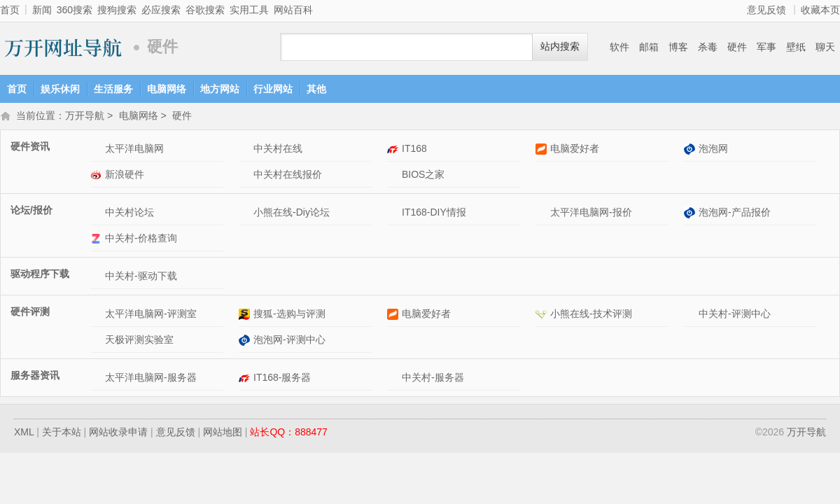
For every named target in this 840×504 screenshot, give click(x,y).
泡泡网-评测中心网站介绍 (246, 341)
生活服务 (113, 89)
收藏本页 (820, 10)
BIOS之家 (423, 176)
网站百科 (293, 10)
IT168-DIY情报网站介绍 (394, 214)
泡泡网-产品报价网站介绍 (691, 214)
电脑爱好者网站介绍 (543, 150)
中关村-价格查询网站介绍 (98, 240)
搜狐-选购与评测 (289, 315)
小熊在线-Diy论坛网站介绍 (246, 214)
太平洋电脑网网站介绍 (98, 150)
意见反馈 (766, 10)
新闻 (42, 10)
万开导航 (63, 47)
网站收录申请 (118, 433)
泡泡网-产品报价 (735, 213)
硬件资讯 (30, 148)
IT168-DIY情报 (434, 213)
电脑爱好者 (575, 150)
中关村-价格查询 (141, 239)
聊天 (825, 47)
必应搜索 (161, 10)
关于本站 (62, 433)
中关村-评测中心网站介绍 (691, 315)
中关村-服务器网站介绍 (394, 379)
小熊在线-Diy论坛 (292, 213)
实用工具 (249, 10)
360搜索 (75, 10)
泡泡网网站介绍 (691, 150)
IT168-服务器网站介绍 (246, 379)
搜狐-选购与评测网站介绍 (246, 315)
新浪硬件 (125, 176)
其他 (316, 89)
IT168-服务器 (282, 379)
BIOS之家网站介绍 (394, 176)
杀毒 (708, 47)
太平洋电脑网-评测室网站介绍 (98, 315)
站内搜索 (560, 47)
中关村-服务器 (433, 379)
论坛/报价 (31, 211)
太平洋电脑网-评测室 (151, 315)
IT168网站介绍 (394, 150)
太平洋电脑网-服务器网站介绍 (98, 379)
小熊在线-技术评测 (591, 315)
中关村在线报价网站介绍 (246, 176)
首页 (10, 10)
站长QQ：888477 (289, 433)
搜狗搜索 (117, 10)
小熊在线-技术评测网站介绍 (543, 315)
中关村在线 (278, 150)
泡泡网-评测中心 (289, 341)
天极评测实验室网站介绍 (98, 341)
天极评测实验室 (139, 341)
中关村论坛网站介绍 (98, 214)
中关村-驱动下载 (141, 277)
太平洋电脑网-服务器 (151, 379)
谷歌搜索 (205, 10)
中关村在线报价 (288, 176)
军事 (766, 47)
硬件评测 (30, 313)
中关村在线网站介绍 (246, 150)
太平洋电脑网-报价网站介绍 (543, 214)
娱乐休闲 (60, 89)
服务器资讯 (35, 377)
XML (24, 433)
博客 (678, 47)
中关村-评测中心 (735, 315)
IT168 (414, 150)
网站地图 (223, 433)
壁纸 (796, 47)
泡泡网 (713, 150)
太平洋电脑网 (134, 150)
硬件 (737, 47)
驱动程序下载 (40, 275)
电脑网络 (167, 89)
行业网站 (273, 89)
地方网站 (220, 89)
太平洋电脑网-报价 (591, 213)
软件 (619, 47)
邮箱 (649, 47)
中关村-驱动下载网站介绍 (98, 278)
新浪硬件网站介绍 (98, 176)
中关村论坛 (129, 213)
